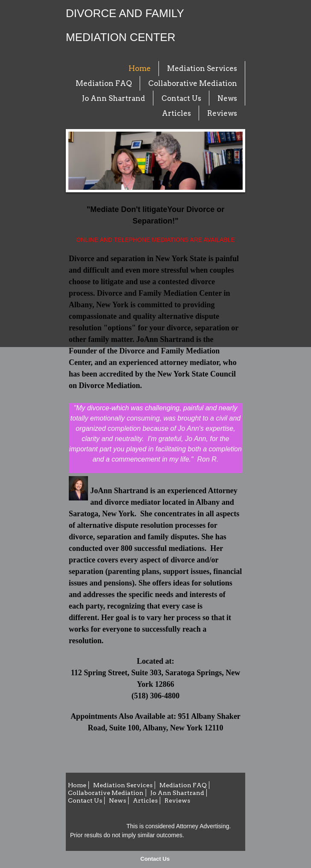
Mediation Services (202, 68)
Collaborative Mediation (193, 83)
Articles (176, 113)
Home (140, 68)
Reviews (222, 113)
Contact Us (155, 859)
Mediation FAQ (104, 83)
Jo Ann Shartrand (114, 98)
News (227, 98)
